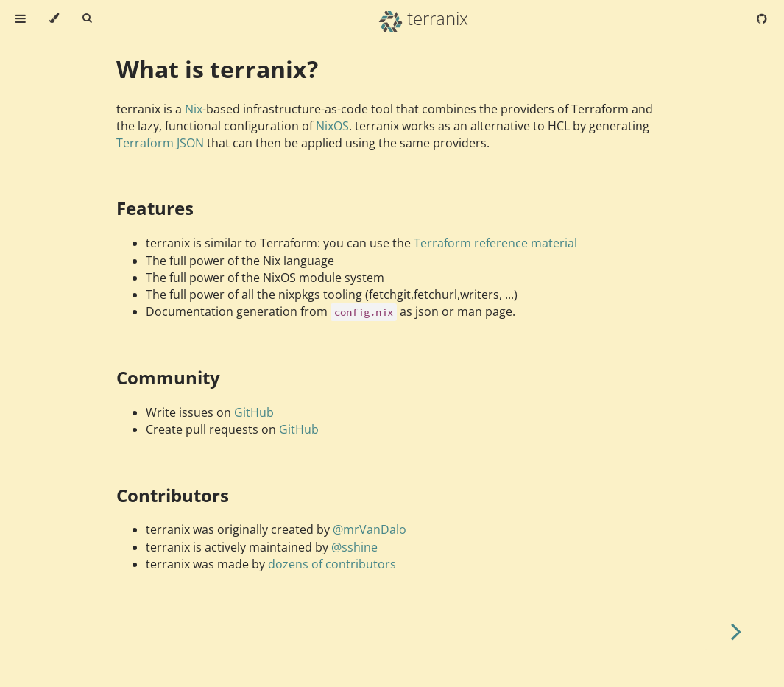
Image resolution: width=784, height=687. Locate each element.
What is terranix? (217, 69)
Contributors (173, 495)
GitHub (254, 412)
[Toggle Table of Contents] (21, 18)
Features (155, 208)
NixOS (332, 126)
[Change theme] (54, 18)
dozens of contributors (332, 564)
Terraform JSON (160, 143)
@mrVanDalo (370, 529)
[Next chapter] (736, 630)
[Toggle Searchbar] (87, 18)
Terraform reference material (495, 243)
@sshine (354, 547)
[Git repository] (762, 18)
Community (168, 377)
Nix (194, 109)
